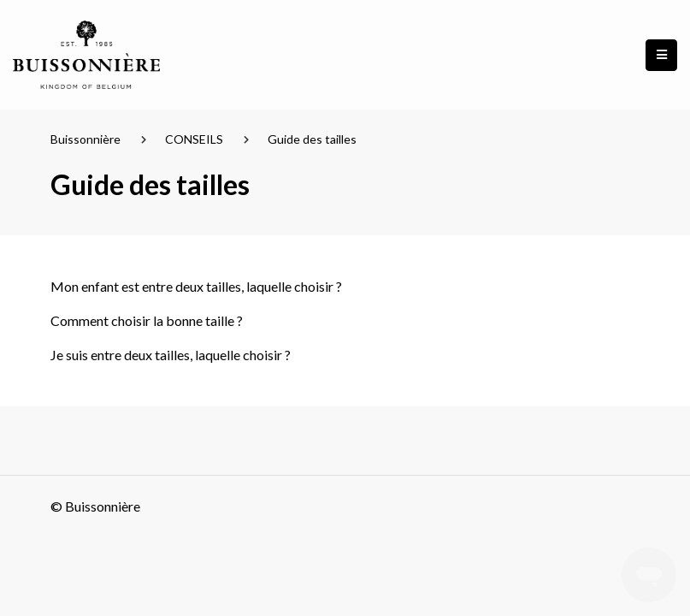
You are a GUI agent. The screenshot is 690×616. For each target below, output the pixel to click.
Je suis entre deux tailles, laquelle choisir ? (171, 355)
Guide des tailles (312, 139)
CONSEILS (194, 139)
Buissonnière (86, 139)
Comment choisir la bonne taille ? (147, 320)
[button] (661, 55)
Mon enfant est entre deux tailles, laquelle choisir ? (196, 286)
